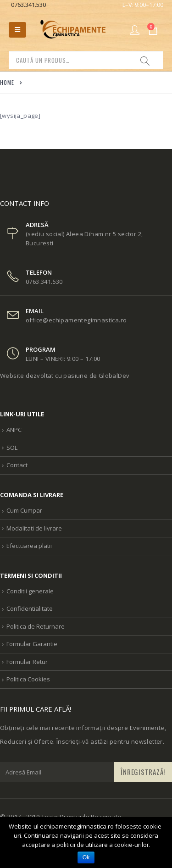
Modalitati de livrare (34, 528)
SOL (12, 448)
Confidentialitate (30, 608)
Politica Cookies (28, 679)
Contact (17, 465)
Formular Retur (27, 662)
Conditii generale (30, 591)
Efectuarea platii (29, 546)
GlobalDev (114, 376)
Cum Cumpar (24, 510)
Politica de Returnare (36, 626)
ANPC (14, 430)
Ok (86, 857)
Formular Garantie (32, 644)
